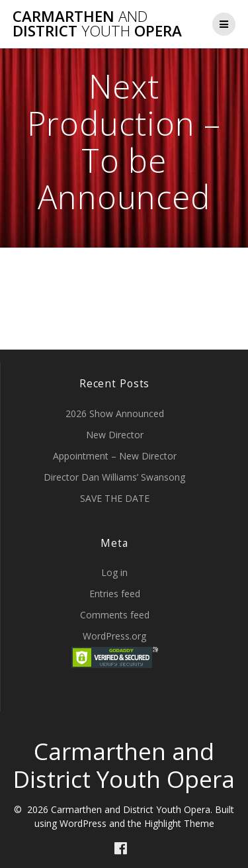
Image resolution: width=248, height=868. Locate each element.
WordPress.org (114, 636)
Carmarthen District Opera (97, 24)
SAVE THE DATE (115, 498)
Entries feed (115, 594)
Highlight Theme (179, 823)
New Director (115, 435)
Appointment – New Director (115, 456)
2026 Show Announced (115, 413)
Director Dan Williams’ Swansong (114, 477)
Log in (114, 572)
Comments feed (115, 615)
